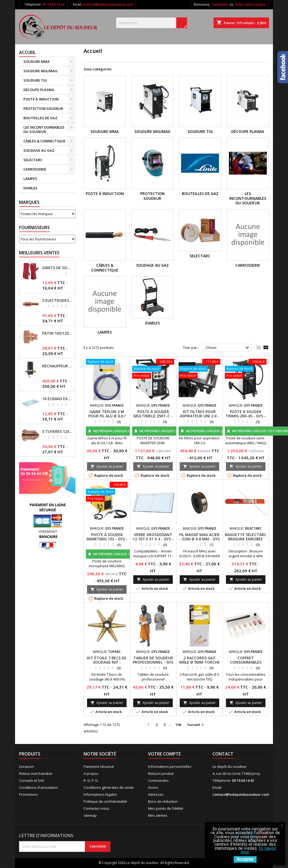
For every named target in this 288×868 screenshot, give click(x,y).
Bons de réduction (163, 801)
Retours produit (161, 773)
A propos (91, 773)
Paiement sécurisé (99, 766)
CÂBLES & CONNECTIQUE (44, 141)
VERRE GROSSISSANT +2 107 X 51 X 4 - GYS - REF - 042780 (153, 539)
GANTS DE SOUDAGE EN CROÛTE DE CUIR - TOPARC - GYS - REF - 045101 (58, 268)
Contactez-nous (96, 808)
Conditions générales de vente (109, 787)
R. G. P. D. (91, 780)
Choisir (228, 348)
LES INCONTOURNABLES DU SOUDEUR (44, 129)
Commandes (158, 780)
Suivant (196, 725)
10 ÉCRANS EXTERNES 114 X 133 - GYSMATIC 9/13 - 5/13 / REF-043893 (58, 399)
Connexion (220, 4)
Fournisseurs (34, 227)
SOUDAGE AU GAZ (39, 150)
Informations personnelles (170, 766)
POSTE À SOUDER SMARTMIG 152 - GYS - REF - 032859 (107, 539)
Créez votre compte (250, 4)
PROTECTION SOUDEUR (43, 108)
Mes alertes (158, 815)
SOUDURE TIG (35, 80)
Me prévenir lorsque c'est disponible (121, 431)
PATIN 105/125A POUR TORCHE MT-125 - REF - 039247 (58, 333)
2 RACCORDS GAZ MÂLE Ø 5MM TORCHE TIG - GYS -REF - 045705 (199, 664)
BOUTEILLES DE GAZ (40, 118)
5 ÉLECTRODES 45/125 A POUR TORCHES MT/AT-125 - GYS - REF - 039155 (58, 301)
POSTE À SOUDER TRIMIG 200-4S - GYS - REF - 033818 (246, 416)
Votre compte (164, 754)
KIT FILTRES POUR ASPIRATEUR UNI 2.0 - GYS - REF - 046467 (199, 416)
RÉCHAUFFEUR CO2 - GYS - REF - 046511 (58, 366)
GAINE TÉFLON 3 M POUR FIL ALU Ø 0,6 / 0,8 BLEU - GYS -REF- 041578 (107, 418)
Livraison (26, 766)
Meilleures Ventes (39, 253)
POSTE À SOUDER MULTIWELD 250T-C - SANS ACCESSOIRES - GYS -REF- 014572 (153, 418)
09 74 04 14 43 (53, 4)
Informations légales (100, 794)
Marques (29, 202)
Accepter (245, 859)
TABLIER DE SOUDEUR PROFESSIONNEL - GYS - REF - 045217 (153, 662)
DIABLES (30, 188)
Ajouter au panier (107, 466)
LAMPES (30, 179)
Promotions (28, 794)
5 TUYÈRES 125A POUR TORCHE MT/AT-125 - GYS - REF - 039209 (58, 432)
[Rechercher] (152, 23)
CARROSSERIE (35, 169)
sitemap (90, 815)
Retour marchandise (36, 773)
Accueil (27, 52)
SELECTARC (33, 160)
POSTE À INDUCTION (41, 99)
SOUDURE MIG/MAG (40, 71)
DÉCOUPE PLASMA (39, 90)
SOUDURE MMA (37, 62)
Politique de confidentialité (105, 801)
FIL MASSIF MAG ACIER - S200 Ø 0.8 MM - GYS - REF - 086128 (199, 539)
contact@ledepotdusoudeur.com (108, 4)
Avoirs (153, 787)
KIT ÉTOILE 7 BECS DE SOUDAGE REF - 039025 (107, 662)
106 (178, 725)
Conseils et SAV (32, 780)
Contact (223, 754)
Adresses (156, 794)
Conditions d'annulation (39, 787)
